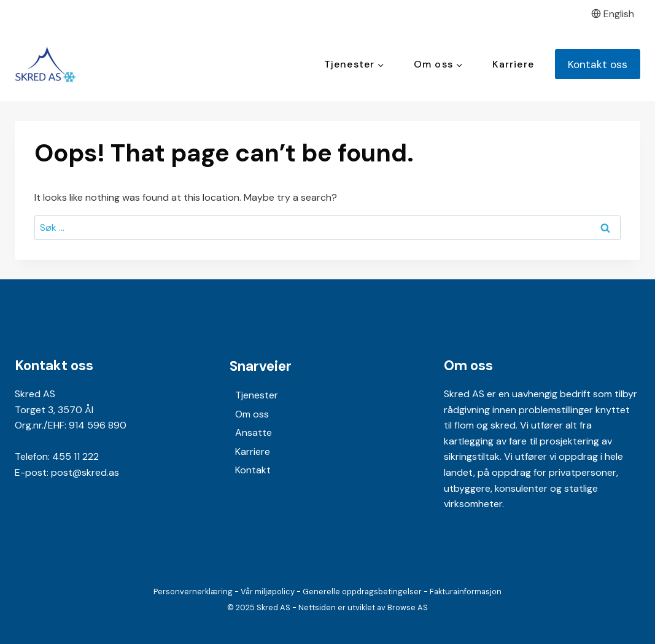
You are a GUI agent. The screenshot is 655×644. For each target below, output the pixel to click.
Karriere (513, 64)
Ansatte (254, 433)
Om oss (252, 414)
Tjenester (257, 395)
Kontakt (253, 470)
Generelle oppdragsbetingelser (362, 592)
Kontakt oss (598, 64)
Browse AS (408, 607)
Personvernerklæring (193, 592)
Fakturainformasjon (466, 592)
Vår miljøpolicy (268, 592)
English (613, 14)
